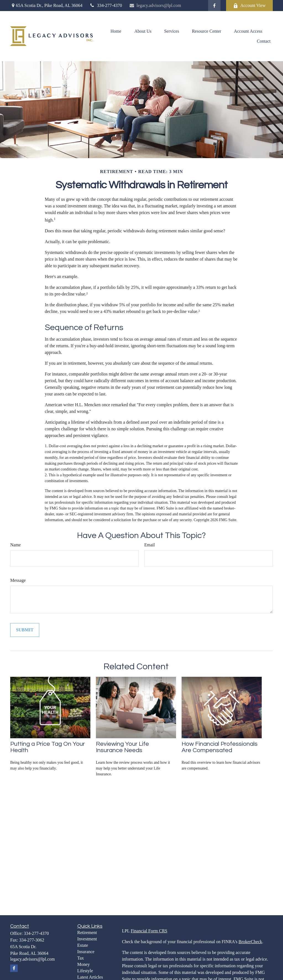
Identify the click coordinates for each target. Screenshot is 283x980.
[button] (116, 31)
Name (15, 545)
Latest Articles (90, 977)
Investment (87, 939)
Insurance (86, 952)
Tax (81, 958)
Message (18, 580)
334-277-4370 (106, 5)
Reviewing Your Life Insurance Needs (122, 747)
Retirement (87, 933)
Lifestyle (85, 971)
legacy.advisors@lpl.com (155, 5)
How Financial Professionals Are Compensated (220, 747)
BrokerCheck (250, 942)
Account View (249, 6)
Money (84, 964)
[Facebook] (214, 6)
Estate (83, 945)
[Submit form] (25, 630)
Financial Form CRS (149, 931)
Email (150, 545)
